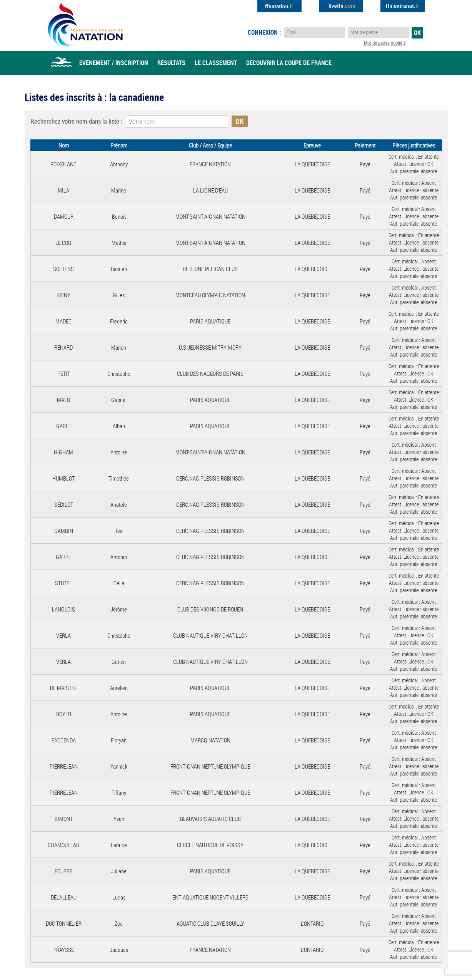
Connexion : (264, 32)
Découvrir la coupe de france (289, 63)
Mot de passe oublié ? (385, 43)
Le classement (216, 63)
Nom (64, 145)
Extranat (403, 6)
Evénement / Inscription (114, 63)
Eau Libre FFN (85, 25)
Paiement (365, 145)
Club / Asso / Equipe (210, 145)
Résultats (171, 63)
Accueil (61, 63)
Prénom (119, 145)
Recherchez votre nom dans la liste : (76, 121)
